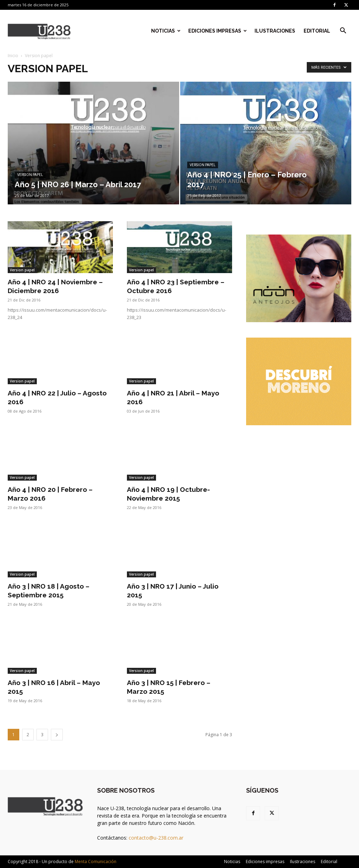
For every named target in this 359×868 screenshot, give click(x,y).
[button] (343, 31)
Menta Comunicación (96, 862)
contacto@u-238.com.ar (156, 838)
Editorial (317, 31)
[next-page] (57, 735)
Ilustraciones (275, 31)
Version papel (30, 175)
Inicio (13, 56)
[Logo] (39, 31)
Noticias (166, 31)
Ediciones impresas (218, 31)
